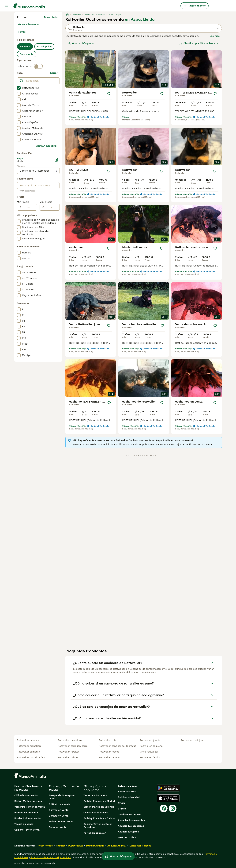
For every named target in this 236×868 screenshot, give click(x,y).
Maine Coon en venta (61, 821)
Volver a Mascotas (29, 24)
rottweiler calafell (69, 757)
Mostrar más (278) (47, 146)
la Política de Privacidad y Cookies (51, 857)
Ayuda (121, 803)
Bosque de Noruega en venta (62, 797)
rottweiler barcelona (70, 740)
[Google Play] (168, 788)
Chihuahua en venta (26, 795)
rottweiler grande (150, 740)
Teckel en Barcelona (96, 795)
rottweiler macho (109, 752)
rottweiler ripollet (68, 752)
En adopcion (44, 47)
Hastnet (60, 846)
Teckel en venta (24, 824)
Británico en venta (60, 804)
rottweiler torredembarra (73, 746)
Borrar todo (51, 17)
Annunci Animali (117, 846)
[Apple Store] (168, 798)
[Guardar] (109, 94)
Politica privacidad (129, 797)
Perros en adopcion (95, 833)
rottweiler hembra (110, 757)
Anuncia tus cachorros (131, 826)
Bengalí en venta (59, 816)
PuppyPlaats (76, 846)
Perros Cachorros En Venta (28, 788)
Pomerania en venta (26, 813)
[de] (29, 207)
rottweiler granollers (29, 746)
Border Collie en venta (28, 818)
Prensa (122, 809)
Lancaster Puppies (140, 846)
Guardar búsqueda (81, 43)
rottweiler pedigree (192, 740)
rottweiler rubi (107, 740)
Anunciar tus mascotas (131, 820)
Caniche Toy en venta (27, 830)
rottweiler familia (150, 757)
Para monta (27, 54)
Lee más (215, 36)
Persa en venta (58, 827)
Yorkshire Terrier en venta (30, 807)
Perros (22, 32)
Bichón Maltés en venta (28, 801)
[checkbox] (19, 88)
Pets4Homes (45, 846)
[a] (52, 207)
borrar (54, 73)
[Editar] (56, 160)
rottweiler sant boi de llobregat (117, 746)
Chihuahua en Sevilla (96, 813)
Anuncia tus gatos (128, 832)
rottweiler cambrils (28, 752)
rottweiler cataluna (28, 740)
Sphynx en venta (59, 810)
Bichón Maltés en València (99, 807)
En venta (25, 47)
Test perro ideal (127, 837)
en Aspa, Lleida (140, 19)
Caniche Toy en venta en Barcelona (98, 826)
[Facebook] (164, 808)
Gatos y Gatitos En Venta (64, 788)
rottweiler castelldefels (31, 757)
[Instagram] (173, 808)
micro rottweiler (149, 752)
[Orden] (199, 43)
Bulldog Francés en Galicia (99, 818)
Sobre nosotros (127, 792)
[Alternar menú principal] (6, 6)
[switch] (38, 66)
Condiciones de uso (129, 814)
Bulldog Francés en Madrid (99, 801)
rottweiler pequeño (151, 746)
